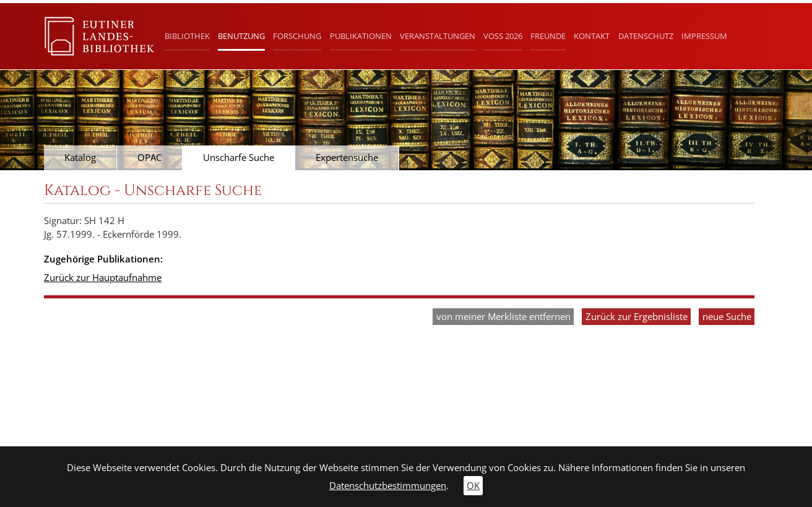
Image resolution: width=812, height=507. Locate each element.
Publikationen (361, 36)
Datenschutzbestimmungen (388, 486)
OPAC (149, 158)
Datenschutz (646, 36)
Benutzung (241, 36)
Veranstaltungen (438, 36)
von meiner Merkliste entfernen (503, 317)
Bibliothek (187, 36)
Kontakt (592, 36)
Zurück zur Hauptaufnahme (103, 278)
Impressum (704, 36)
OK (473, 486)
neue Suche (727, 317)
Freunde (548, 36)
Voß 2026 (503, 36)
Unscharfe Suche (239, 158)
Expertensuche (347, 158)
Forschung (297, 36)
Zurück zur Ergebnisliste (637, 317)
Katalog (80, 158)
